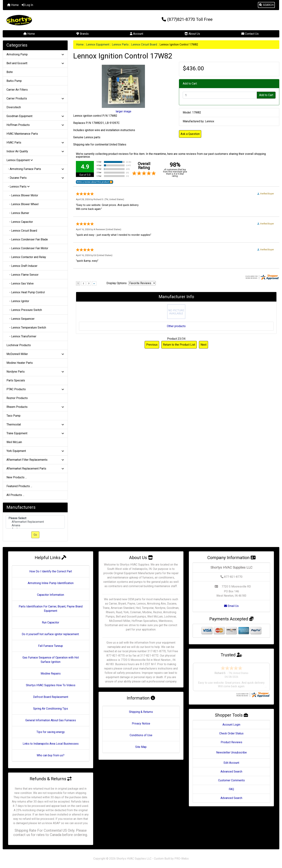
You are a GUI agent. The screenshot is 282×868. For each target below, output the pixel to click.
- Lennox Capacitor (20, 222)
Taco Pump (13, 416)
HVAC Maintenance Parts (22, 134)
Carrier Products (35, 98)
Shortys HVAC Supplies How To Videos (51, 685)
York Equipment (35, 451)
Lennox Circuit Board (144, 45)
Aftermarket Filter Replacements (35, 460)
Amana (35, 525)
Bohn (10, 72)
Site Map (141, 747)
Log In (27, 5)
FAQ (231, 789)
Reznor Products (17, 398)
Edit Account (231, 763)
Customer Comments (231, 780)
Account (137, 34)
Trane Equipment (35, 433)
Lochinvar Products (19, 345)
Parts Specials (16, 380)
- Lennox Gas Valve (20, 283)
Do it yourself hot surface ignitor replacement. (51, 634)
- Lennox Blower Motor (22, 195)
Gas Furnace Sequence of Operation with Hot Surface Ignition (51, 660)
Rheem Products (35, 407)
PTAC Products (35, 389)
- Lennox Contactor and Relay (26, 257)
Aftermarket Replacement (35, 522)
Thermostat (35, 424)
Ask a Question (190, 134)
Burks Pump (14, 81)
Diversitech (14, 107)
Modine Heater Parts (20, 363)
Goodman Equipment (35, 116)
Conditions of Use (141, 735)
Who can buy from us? (51, 755)
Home (13, 5)
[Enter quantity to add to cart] (220, 95)
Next (203, 345)
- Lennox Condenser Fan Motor (27, 248)
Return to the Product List (179, 345)
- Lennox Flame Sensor (22, 275)
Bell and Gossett (35, 63)
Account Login (231, 725)
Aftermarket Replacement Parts (35, 469)
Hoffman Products (35, 125)
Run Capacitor (51, 622)
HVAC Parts (35, 143)
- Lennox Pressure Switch (24, 310)
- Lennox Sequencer (21, 319)
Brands (82, 34)
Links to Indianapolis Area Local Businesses (51, 744)
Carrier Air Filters (17, 90)
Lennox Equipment (98, 45)
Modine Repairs (51, 674)
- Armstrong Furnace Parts (35, 169)
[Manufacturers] (35, 522)
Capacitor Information (51, 595)
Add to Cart (266, 95)
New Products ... (17, 477)
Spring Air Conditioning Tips (51, 709)
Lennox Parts (120, 45)
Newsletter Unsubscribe (231, 752)
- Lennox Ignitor (18, 301)
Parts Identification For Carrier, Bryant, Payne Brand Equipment (51, 609)
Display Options (117, 283)
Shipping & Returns (141, 712)
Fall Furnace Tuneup (51, 646)
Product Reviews (231, 742)
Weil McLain (14, 442)
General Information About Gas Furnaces (51, 720)
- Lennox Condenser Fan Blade (27, 239)
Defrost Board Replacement (51, 697)
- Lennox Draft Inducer (22, 266)
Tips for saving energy (51, 732)
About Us (192, 34)
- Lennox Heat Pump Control (26, 292)
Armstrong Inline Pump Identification (51, 583)
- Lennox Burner (18, 213)
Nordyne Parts (35, 372)
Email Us (231, 606)
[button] (266, 5)
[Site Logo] (49, 20)
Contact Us (250, 34)
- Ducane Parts (35, 178)
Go (35, 535)
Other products (176, 326)
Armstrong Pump (35, 54)
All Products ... (15, 495)
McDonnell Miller (35, 354)
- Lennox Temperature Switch (26, 328)
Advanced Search (231, 772)
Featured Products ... (19, 486)
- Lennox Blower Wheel (22, 204)
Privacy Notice (141, 724)
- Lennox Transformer (21, 336)
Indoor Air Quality (35, 151)
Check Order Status (231, 733)
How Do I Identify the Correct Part (51, 571)
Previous (152, 345)
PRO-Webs (182, 859)
